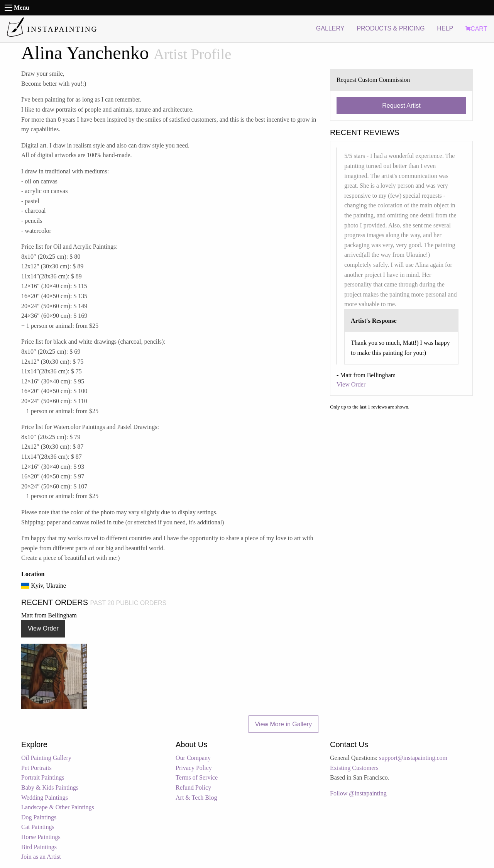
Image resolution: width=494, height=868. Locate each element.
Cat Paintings (38, 827)
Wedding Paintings (45, 798)
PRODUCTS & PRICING (391, 28)
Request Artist (401, 106)
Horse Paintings (41, 837)
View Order (43, 628)
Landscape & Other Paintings (58, 807)
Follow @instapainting (358, 793)
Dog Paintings (39, 817)
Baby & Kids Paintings (50, 787)
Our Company (193, 758)
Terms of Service (197, 777)
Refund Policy (193, 787)
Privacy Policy (194, 768)
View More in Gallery (283, 724)
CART (476, 29)
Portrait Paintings (43, 777)
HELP (445, 28)
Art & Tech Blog (196, 798)
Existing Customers (354, 768)
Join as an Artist (41, 857)
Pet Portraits (36, 768)
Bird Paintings (39, 847)
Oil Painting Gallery (46, 758)
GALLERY (330, 28)
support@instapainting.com (413, 758)
